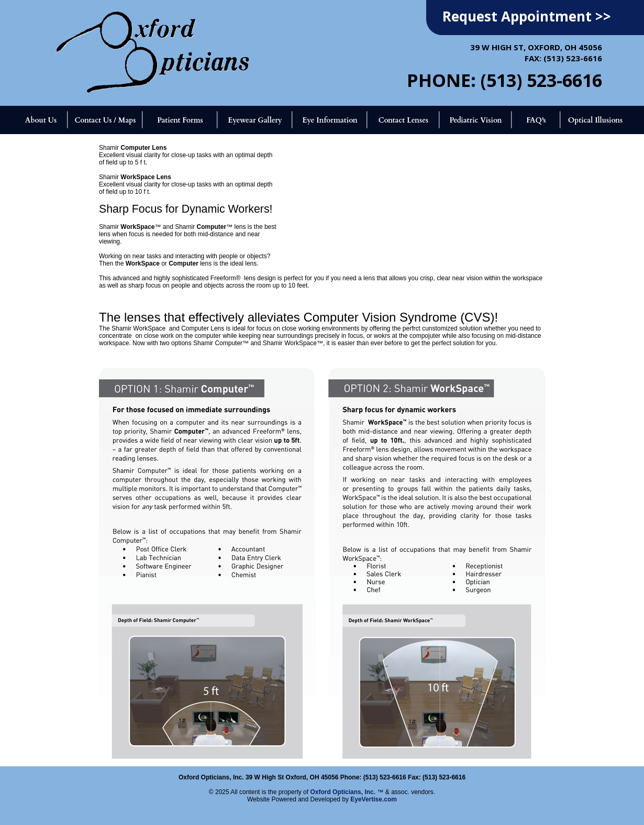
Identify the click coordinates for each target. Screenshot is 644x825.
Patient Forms (180, 120)
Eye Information (330, 120)
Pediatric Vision (475, 120)
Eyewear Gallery (255, 120)
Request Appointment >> (527, 16)
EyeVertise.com (374, 799)
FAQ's (536, 120)
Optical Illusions (596, 120)
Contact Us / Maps (105, 120)
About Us (41, 120)
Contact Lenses (404, 120)
